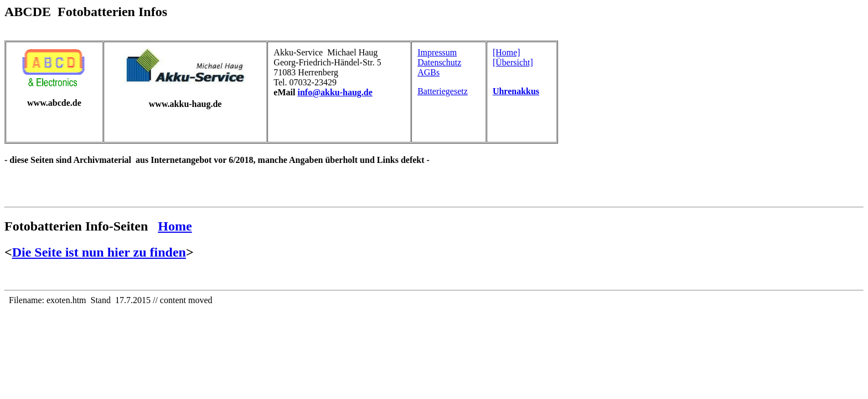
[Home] (507, 52)
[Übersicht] (513, 62)
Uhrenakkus (516, 91)
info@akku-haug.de (335, 92)
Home (175, 226)
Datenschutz (439, 62)
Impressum (437, 52)
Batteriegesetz (443, 91)
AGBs (428, 72)
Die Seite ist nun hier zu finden (99, 252)
